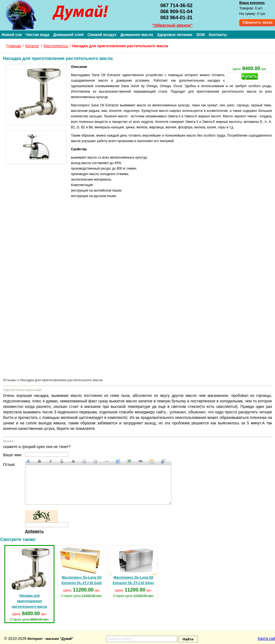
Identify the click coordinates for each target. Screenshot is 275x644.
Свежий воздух (102, 35)
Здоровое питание (175, 35)
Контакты (218, 35)
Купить (250, 76)
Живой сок (12, 35)
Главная (14, 46)
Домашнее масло (137, 35)
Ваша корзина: (252, 3)
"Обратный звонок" (172, 25)
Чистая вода (37, 35)
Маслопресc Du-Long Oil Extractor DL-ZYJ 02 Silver (133, 566)
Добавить (34, 531)
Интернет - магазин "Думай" (50, 639)
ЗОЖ (200, 35)
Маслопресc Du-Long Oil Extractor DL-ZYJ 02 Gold (82, 566)
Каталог (32, 46)
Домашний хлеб (68, 35)
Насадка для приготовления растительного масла (29, 578)
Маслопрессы (56, 46)
